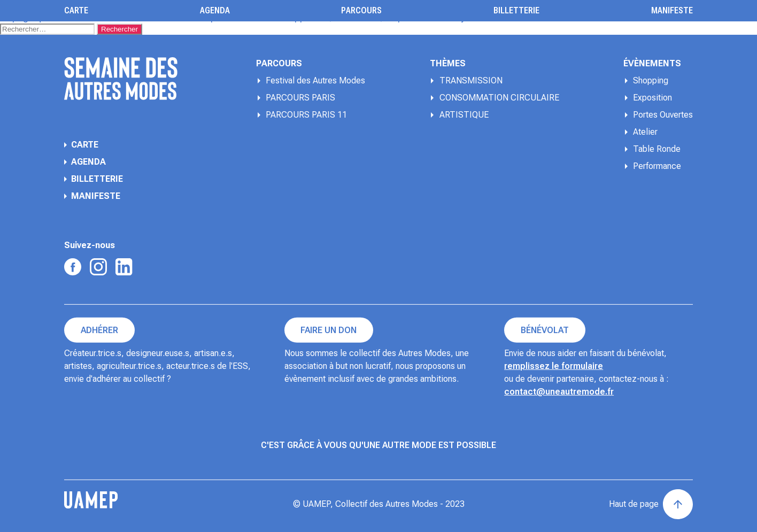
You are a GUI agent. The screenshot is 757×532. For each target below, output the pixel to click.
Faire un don (329, 330)
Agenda (215, 11)
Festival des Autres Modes (315, 80)
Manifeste (672, 11)
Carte (76, 11)
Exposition (652, 98)
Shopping (651, 80)
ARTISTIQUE (464, 115)
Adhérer (99, 330)
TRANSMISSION (471, 80)
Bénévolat (545, 330)
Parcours (361, 11)
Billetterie (516, 11)
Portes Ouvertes (663, 115)
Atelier (645, 132)
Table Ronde (657, 149)
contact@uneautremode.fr (559, 392)
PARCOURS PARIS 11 (306, 115)
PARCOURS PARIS (300, 98)
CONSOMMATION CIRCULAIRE (499, 98)
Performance (657, 166)
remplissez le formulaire (554, 366)
